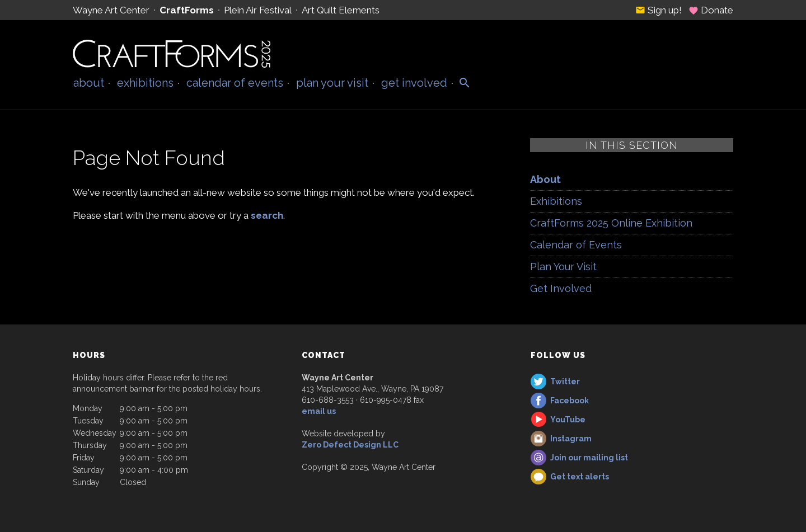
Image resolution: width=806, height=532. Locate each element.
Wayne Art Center (111, 10)
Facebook (570, 401)
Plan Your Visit (332, 83)
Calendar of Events (235, 83)
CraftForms (187, 10)
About (89, 83)
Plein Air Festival (258, 10)
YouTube (568, 420)
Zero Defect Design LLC (350, 445)
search (267, 215)
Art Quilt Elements (341, 10)
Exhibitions (145, 83)
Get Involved (414, 83)
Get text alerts (580, 477)
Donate (711, 10)
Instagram (571, 439)
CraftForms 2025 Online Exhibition (611, 223)
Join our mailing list (589, 458)
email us (319, 411)
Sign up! (659, 10)
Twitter (565, 382)
